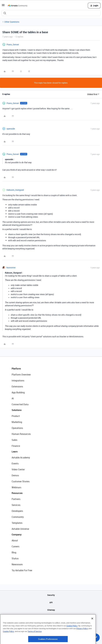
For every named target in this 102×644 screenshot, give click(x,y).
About (15, 540)
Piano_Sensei (13, 44)
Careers (15, 546)
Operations (17, 428)
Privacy (51, 617)
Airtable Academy (21, 458)
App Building (18, 392)
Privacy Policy (82, 638)
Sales (14, 440)
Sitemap (51, 610)
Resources (17, 493)
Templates (17, 523)
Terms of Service (35, 641)
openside (11, 129)
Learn (15, 452)
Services (16, 505)
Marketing (17, 422)
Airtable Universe (20, 529)
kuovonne (11, 267)
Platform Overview (21, 375)
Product (16, 416)
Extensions (17, 386)
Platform (16, 369)
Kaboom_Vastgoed (15, 190)
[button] (3, 6)
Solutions (17, 410)
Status (15, 558)
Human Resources (21, 434)
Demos (15, 475)
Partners (16, 499)
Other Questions (12, 22)
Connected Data (20, 404)
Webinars (16, 487)
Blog (14, 552)
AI (13, 398)
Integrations (18, 381)
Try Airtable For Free (22, 570)
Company (17, 535)
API (51, 602)
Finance (16, 446)
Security (51, 595)
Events (15, 463)
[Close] (92, 628)
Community (18, 517)
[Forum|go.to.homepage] (18, 6)
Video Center (18, 469)
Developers (17, 511)
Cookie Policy (72, 635)
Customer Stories (21, 481)
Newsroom (17, 564)
